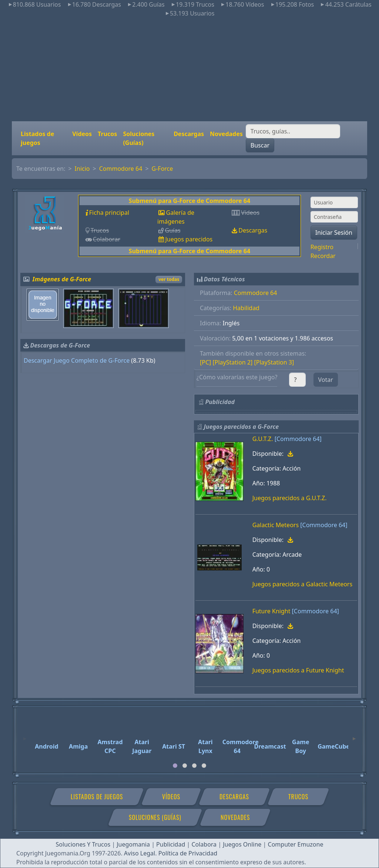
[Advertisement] (189, 69)
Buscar (260, 145)
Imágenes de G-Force (62, 279)
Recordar (323, 256)
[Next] (354, 735)
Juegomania (133, 844)
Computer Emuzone (296, 844)
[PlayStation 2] (233, 362)
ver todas (169, 279)
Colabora (204, 844)
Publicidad (171, 844)
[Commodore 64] (298, 439)
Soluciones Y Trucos (83, 844)
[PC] (205, 362)
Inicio (82, 169)
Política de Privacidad (188, 853)
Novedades (226, 134)
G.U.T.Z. (263, 439)
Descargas (189, 134)
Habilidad (246, 308)
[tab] (175, 766)
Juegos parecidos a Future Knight (298, 670)
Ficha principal (109, 213)
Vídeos (82, 134)
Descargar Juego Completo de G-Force (77, 360)
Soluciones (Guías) (139, 138)
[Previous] (25, 735)
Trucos (107, 134)
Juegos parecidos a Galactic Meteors (302, 584)
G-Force (162, 169)
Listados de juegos (37, 138)
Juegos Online (242, 844)
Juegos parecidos (189, 239)
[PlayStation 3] (274, 362)
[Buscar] (293, 131)
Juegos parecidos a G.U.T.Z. (290, 498)
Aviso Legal (140, 853)
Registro (322, 247)
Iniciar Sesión (334, 233)
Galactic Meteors (276, 525)
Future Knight (271, 611)
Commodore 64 (121, 169)
